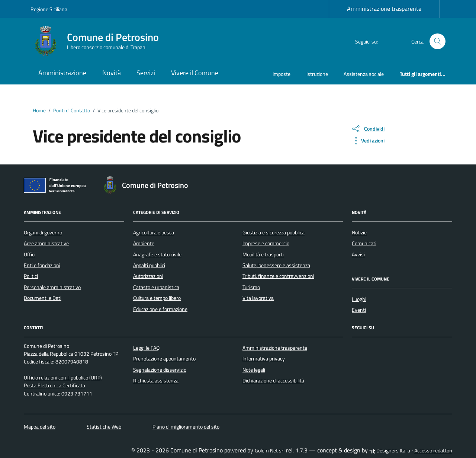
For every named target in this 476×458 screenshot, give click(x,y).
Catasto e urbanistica (156, 287)
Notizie (359, 233)
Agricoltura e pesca (154, 233)
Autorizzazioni (148, 276)
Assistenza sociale (364, 74)
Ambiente (144, 243)
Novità (112, 73)
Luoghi (359, 299)
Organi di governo (43, 233)
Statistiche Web (104, 427)
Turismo (251, 287)
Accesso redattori (433, 451)
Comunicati (364, 243)
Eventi (359, 310)
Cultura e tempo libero (157, 298)
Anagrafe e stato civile (157, 254)
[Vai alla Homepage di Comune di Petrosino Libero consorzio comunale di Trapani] (99, 41)
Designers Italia (390, 451)
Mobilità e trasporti (263, 254)
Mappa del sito (40, 427)
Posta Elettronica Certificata (54, 385)
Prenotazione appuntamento (164, 359)
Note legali (254, 370)
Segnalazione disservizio (160, 370)
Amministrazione (62, 73)
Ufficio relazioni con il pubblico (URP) (63, 378)
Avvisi (358, 254)
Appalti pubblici (149, 265)
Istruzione (317, 74)
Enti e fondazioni (42, 265)
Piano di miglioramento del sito (186, 427)
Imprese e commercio (266, 243)
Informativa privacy (264, 359)
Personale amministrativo (52, 287)
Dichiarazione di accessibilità (273, 381)
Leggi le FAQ (146, 348)
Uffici (30, 254)
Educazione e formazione (160, 309)
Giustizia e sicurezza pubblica (274, 233)
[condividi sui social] (368, 129)
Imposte (282, 74)
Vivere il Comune (195, 73)
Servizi (146, 73)
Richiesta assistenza (156, 381)
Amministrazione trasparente (384, 9)
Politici (31, 276)
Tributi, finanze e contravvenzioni (278, 276)
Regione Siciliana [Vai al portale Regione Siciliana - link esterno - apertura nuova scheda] (49, 9)
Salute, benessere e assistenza (276, 265)
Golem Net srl (270, 451)
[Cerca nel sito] (438, 41)
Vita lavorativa (258, 298)
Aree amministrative (46, 243)
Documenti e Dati (43, 298)
